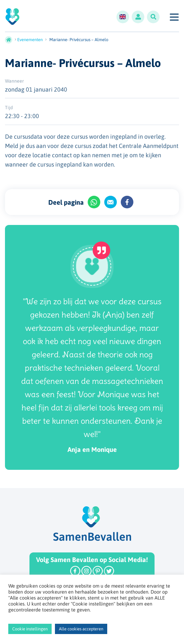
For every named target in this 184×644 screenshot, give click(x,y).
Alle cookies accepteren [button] (81, 629)
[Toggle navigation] (174, 17)
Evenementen (30, 40)
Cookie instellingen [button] (30, 629)
